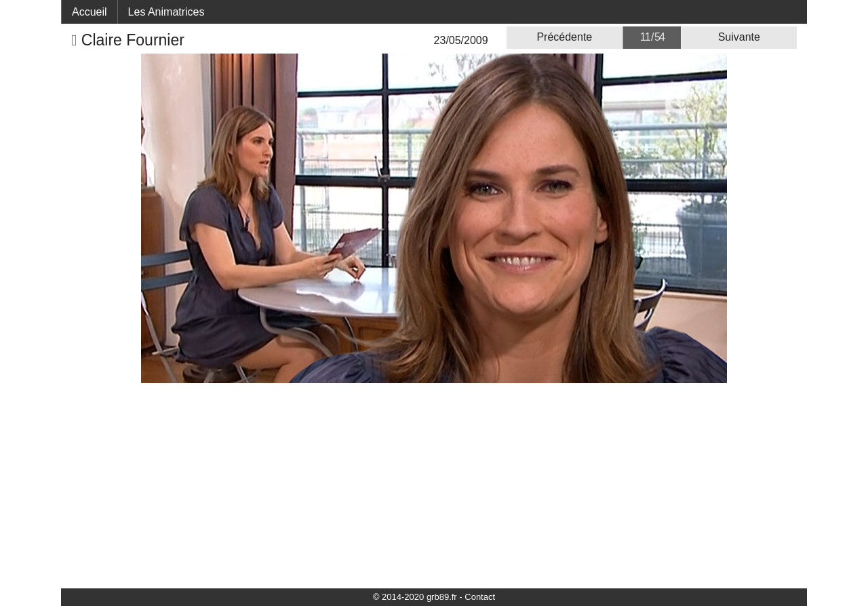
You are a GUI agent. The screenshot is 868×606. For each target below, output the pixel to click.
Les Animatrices (166, 12)
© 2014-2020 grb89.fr (415, 597)
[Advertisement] (434, 485)
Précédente (564, 37)
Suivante (739, 37)
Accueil (90, 12)
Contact (480, 597)
